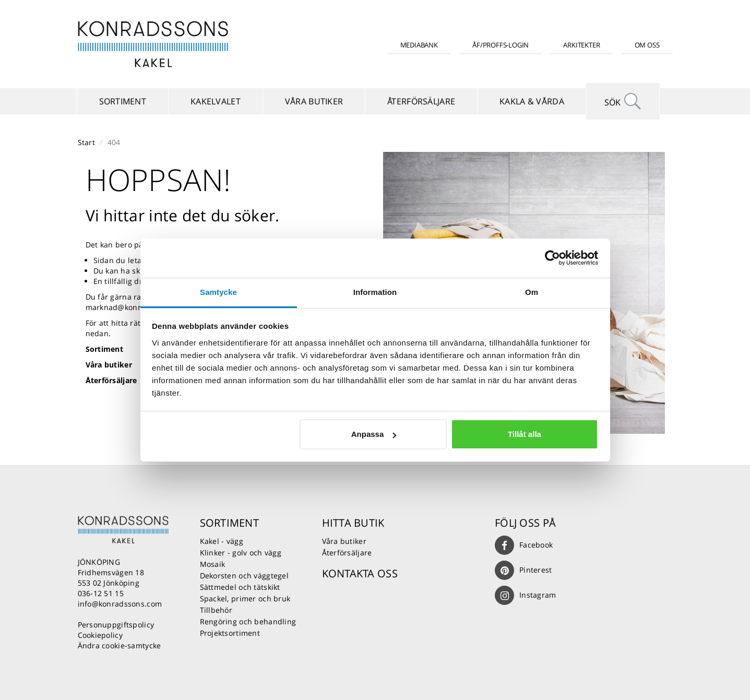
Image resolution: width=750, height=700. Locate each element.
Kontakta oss (360, 573)
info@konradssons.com (120, 604)
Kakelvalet (216, 101)
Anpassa (374, 434)
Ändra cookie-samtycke (120, 645)
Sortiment (123, 101)
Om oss (647, 45)
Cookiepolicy (100, 635)
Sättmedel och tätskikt (240, 587)
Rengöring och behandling (248, 621)
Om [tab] (532, 292)
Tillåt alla (525, 434)
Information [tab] (375, 292)
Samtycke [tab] (218, 292)
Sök (623, 101)
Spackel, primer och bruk (245, 598)
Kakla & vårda (532, 101)
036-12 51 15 (101, 593)
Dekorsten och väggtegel (244, 576)
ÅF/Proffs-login (501, 45)
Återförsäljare (421, 101)
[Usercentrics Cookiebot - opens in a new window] (552, 258)
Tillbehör (216, 610)
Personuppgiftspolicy (116, 625)
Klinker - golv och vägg (241, 553)
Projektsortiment (230, 633)
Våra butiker (314, 101)
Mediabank (419, 45)
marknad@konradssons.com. (138, 307)
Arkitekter (581, 45)
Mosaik (213, 564)
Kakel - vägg (222, 541)
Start (86, 142)
